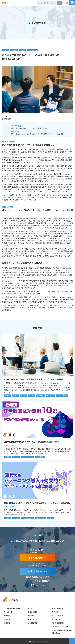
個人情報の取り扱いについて (61, 627)
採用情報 (7, 623)
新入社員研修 (33, 50)
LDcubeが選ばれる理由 (12, 608)
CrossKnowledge (28, 457)
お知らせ (31, 615)
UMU (16, 396)
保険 (32, 396)
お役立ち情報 (10, 445)
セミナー (31, 608)
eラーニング (41, 518)
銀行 (51, 518)
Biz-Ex (14, 50)
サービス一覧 (8, 612)
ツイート (7, 46)
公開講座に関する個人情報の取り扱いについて (62, 632)
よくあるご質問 (33, 623)
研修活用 (51, 396)
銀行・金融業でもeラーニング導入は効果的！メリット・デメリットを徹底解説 (37, 503)
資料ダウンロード (67, 3)
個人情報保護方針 (58, 623)
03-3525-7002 (38, 581)
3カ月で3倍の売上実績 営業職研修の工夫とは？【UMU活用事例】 (34, 379)
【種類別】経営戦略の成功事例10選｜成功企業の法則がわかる (31, 442)
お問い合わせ (64, 3)
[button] (72, 2)
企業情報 (7, 619)
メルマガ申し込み (58, 615)
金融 (22, 50)
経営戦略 (41, 457)
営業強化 (41, 396)
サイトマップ (56, 619)
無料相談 (55, 612)
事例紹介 (7, 615)
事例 (5, 50)
